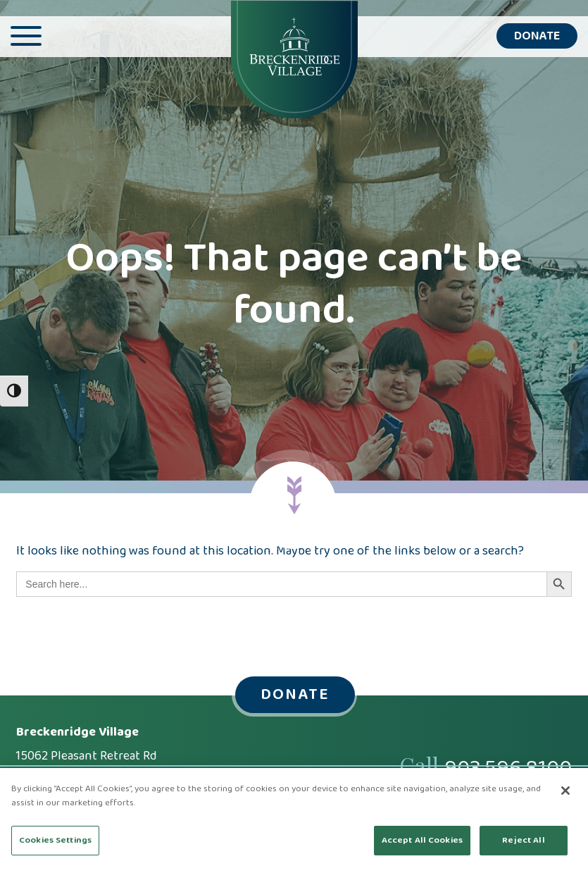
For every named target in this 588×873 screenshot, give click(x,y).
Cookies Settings (55, 840)
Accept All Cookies (422, 840)
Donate (537, 36)
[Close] (565, 791)
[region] (294, 821)
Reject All (523, 840)
